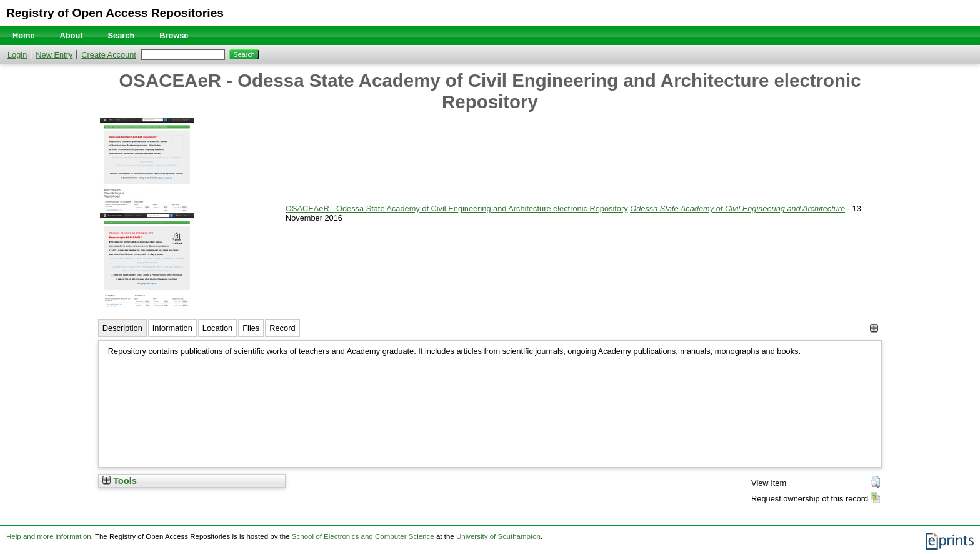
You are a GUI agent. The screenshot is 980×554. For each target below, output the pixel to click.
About (72, 35)
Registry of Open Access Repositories (115, 13)
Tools (120, 481)
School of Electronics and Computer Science (363, 536)
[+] (874, 328)
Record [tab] (282, 328)
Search (122, 35)
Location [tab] (217, 328)
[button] (875, 482)
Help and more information (49, 536)
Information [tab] (172, 328)
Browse (174, 35)
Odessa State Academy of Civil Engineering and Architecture (737, 209)
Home (24, 35)
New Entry (54, 55)
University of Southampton (498, 536)
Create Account (109, 55)
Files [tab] (251, 328)
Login (17, 55)
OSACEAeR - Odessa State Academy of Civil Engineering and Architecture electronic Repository (457, 209)
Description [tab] (122, 328)
